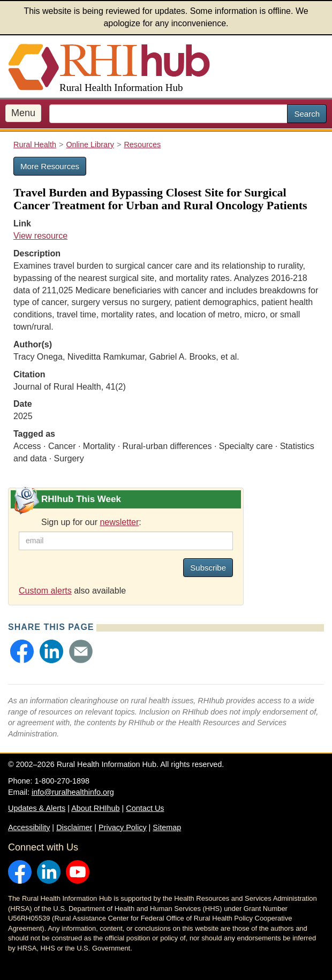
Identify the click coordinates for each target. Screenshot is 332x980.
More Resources (50, 166)
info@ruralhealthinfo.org (73, 792)
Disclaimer (74, 827)
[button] (22, 651)
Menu (23, 113)
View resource (40, 236)
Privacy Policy (123, 827)
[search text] (168, 114)
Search (307, 114)
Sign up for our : (91, 522)
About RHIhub (95, 808)
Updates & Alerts (37, 808)
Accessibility (29, 827)
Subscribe (208, 568)
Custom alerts (45, 591)
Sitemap (167, 827)
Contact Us (145, 808)
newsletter (119, 522)
